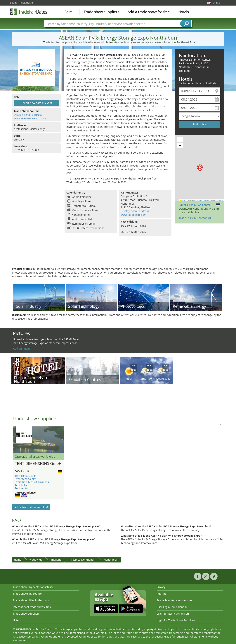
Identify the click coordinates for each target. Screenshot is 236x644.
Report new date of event (36, 103)
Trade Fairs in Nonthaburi (195, 218)
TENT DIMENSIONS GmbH (38, 464)
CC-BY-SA (220, 200)
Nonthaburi (111, 560)
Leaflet (183, 200)
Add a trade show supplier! (31, 507)
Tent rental (22, 488)
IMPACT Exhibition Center (195, 205)
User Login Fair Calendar (172, 607)
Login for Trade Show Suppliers (176, 620)
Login (13, 3)
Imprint (161, 594)
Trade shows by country (28, 594)
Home (18, 560)
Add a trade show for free (149, 12)
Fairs (70, 12)
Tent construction (26, 476)
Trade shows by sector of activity (33, 587)
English (218, 3)
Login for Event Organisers (173, 614)
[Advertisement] (118, 255)
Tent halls (21, 485)
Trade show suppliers (101, 12)
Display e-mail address (28, 115)
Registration (27, 3)
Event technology (25, 479)
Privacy (161, 587)
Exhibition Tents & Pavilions (32, 482)
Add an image (22, 349)
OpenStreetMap (202, 200)
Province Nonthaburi (83, 560)
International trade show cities (32, 607)
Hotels (184, 12)
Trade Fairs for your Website (174, 600)
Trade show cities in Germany (31, 600)
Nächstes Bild (62, 440)
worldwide (36, 560)
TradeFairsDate (29, 11)
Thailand (56, 560)
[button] (200, 168)
